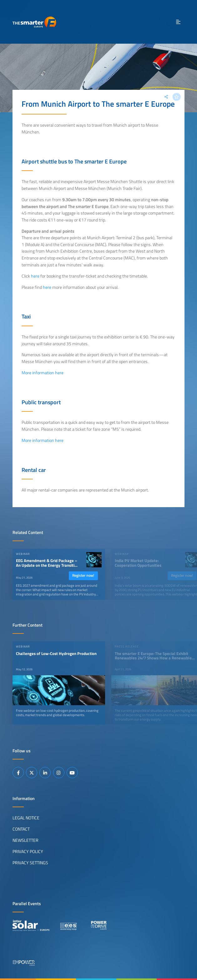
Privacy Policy (28, 851)
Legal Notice (26, 818)
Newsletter (25, 840)
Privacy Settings (30, 863)
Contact (21, 829)
